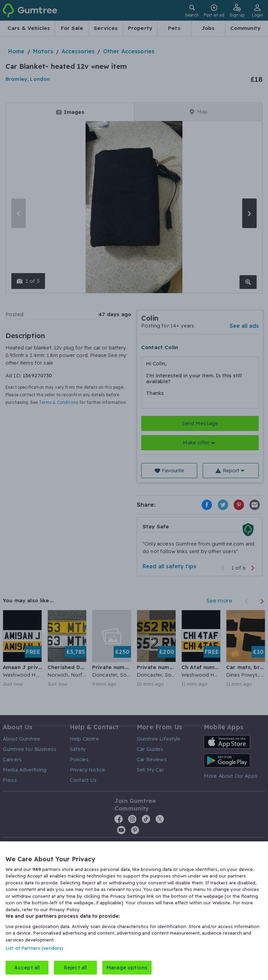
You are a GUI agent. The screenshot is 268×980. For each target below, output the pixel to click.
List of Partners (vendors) (34, 948)
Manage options (127, 967)
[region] (134, 911)
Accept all (27, 967)
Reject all (76, 967)
